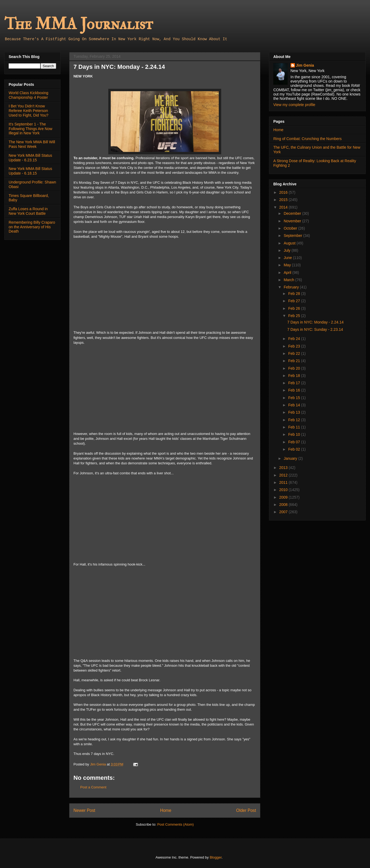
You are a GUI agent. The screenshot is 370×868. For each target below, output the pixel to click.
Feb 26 (295, 308)
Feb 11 (295, 427)
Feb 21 (295, 361)
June (288, 258)
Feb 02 (295, 449)
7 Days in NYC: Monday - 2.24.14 (316, 322)
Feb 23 (295, 346)
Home (166, 810)
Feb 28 (295, 294)
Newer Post (84, 810)
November (293, 221)
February (292, 287)
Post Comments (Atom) (175, 824)
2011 (284, 482)
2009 (284, 497)
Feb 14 (295, 405)
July (287, 250)
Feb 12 (295, 420)
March (289, 280)
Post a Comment (93, 787)
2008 (284, 505)
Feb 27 (295, 301)
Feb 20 (295, 368)
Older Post (246, 810)
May (288, 265)
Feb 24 (295, 339)
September (293, 236)
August (290, 243)
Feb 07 (295, 442)
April (288, 273)
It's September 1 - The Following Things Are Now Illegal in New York (31, 129)
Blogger (216, 857)
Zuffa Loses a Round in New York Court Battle (28, 211)
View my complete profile (294, 105)
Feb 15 (295, 398)
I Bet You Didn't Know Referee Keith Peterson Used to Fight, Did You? (28, 111)
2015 (284, 200)
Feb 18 (295, 376)
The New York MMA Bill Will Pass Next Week (32, 144)
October (291, 228)
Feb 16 (295, 390)
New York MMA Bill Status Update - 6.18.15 (30, 171)
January (291, 458)
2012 (284, 475)
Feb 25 (295, 316)
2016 (284, 192)
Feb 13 (295, 412)
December (293, 213)
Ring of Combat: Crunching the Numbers (307, 139)
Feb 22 (295, 353)
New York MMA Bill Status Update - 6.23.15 (30, 158)
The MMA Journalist (79, 24)
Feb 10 (295, 434)
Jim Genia (305, 65)
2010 (284, 490)
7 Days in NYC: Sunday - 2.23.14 (315, 329)
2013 (284, 468)
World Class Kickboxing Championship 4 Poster (28, 95)
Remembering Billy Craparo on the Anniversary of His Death (32, 227)
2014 (284, 207)
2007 (284, 512)
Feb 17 (295, 383)
